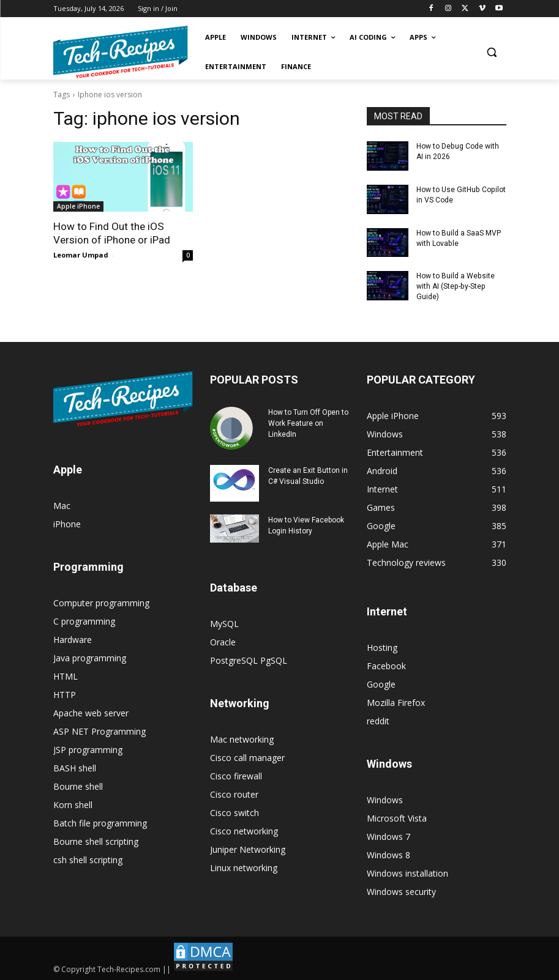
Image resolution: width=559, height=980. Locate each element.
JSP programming (88, 749)
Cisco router (234, 794)
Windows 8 (388, 854)
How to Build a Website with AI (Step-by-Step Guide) (455, 286)
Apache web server (91, 712)
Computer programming (101, 602)
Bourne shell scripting (96, 841)
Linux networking (244, 867)
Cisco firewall (236, 775)
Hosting (382, 647)
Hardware (73, 639)
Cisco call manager (247, 757)
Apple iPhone (78, 206)
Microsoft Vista (397, 818)
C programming (84, 621)
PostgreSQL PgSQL (249, 660)
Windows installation (407, 873)
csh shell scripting (88, 859)
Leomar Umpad (81, 255)
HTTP (65, 694)
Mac (62, 505)
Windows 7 (388, 836)
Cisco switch (234, 812)
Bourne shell (78, 786)
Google (381, 684)
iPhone (67, 523)
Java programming (90, 657)
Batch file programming (100, 822)
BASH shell (75, 767)
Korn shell (73, 804)
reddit (378, 720)
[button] (492, 52)
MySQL (224, 623)
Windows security (401, 891)
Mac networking (242, 739)
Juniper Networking (248, 849)
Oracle (223, 641)
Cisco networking (244, 830)
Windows (385, 799)
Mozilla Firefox (396, 702)
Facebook (386, 665)
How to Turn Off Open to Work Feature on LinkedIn (308, 423)
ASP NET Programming (99, 731)
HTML (66, 676)
